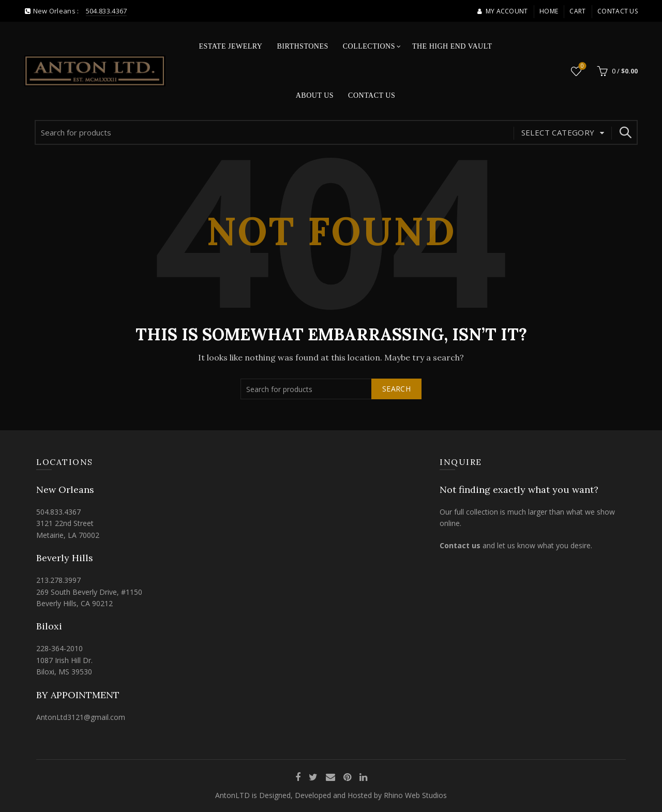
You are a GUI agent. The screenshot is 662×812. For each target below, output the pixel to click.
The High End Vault (452, 46)
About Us (315, 95)
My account (502, 11)
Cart (577, 11)
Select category (558, 132)
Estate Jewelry (231, 46)
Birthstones (302, 46)
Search (625, 132)
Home (549, 11)
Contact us (460, 545)
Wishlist (582, 67)
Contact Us (618, 11)
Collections (369, 46)
